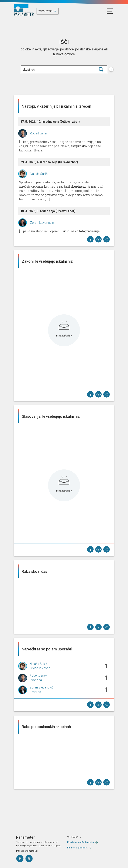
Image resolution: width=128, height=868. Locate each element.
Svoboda (36, 680)
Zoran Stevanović (42, 223)
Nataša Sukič (39, 174)
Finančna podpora (77, 848)
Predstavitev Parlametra (80, 842)
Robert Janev (39, 133)
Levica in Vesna (40, 668)
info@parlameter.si (27, 851)
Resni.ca (35, 692)
